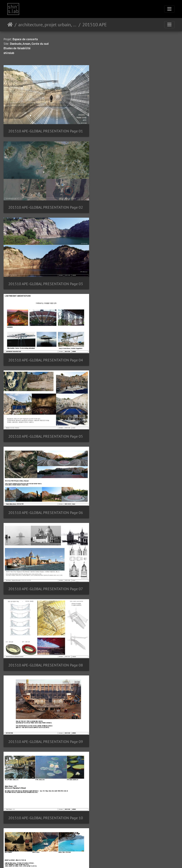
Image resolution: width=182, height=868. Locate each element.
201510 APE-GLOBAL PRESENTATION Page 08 (136, 355)
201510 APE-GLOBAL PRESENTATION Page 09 (45, 430)
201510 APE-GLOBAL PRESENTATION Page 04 (136, 205)
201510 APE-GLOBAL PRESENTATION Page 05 (45, 280)
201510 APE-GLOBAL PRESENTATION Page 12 (136, 506)
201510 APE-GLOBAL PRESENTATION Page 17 (45, 731)
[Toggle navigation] (169, 9)
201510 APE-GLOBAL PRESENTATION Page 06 (136, 280)
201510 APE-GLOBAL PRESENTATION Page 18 (136, 731)
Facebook (102, 858)
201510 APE (95, 25)
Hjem (10, 25)
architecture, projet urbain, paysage (48, 25)
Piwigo (85, 846)
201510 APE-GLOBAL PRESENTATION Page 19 (45, 806)
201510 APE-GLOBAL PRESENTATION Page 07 (45, 355)
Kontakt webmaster (102, 846)
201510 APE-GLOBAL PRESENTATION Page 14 (136, 581)
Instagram (85, 858)
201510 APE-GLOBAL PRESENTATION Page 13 (45, 581)
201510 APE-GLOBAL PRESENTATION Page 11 (45, 506)
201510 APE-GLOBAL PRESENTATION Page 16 (136, 656)
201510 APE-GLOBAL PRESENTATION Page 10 (136, 430)
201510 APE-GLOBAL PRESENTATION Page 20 (136, 806)
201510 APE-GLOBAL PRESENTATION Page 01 (45, 130)
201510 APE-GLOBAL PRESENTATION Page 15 (45, 656)
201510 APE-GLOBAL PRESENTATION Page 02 (136, 130)
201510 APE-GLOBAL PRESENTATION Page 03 (45, 205)
